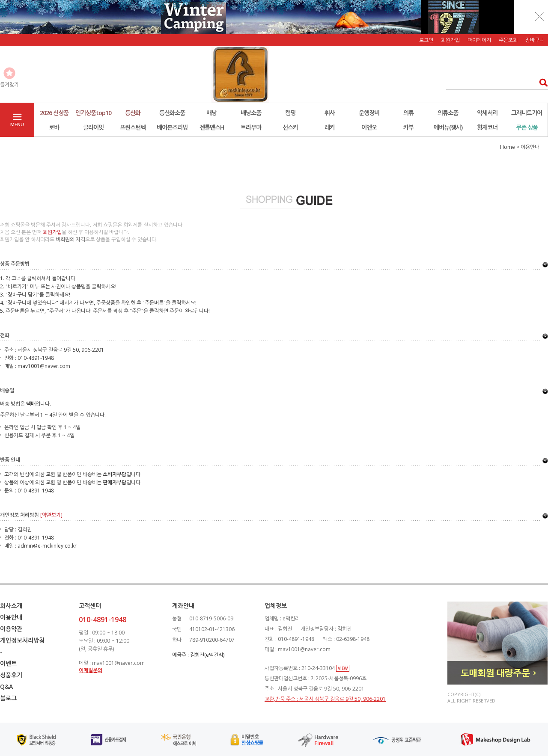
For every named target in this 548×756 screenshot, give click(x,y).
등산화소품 (172, 113)
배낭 (211, 113)
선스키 (290, 127)
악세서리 (487, 113)
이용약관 (11, 629)
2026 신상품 (54, 113)
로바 (54, 127)
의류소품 (448, 113)
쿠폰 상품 (527, 127)
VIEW (343, 668)
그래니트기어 (527, 113)
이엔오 (369, 127)
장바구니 (535, 40)
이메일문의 (91, 670)
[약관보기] (51, 515)
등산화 (133, 113)
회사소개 (11, 606)
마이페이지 (479, 40)
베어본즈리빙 (172, 127)
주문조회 (508, 40)
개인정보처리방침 (22, 640)
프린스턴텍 (133, 127)
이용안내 (11, 617)
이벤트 (8, 663)
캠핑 (290, 113)
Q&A (6, 686)
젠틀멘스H (212, 127)
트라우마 (251, 127)
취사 (330, 113)
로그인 (426, 40)
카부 (408, 127)
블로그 (8, 698)
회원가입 (450, 40)
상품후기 (11, 675)
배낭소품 (251, 113)
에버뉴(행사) (448, 127)
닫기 (539, 16)
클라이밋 (93, 127)
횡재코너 (487, 127)
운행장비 (369, 113)
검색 (541, 82)
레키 (330, 127)
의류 (408, 113)
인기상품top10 (93, 113)
